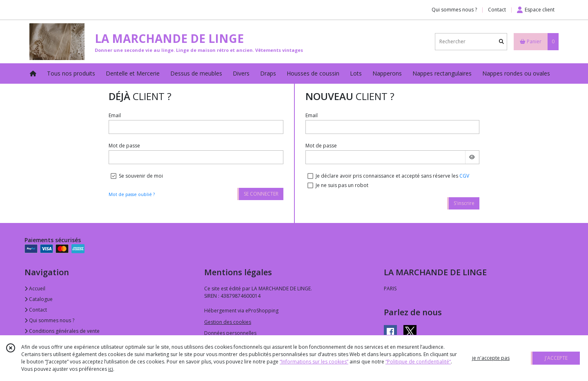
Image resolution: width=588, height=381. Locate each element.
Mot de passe (124, 146)
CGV (464, 176)
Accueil (35, 289)
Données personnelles (230, 333)
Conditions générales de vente (62, 331)
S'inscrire (464, 203)
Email (115, 115)
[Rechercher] (501, 41)
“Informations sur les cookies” (314, 362)
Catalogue (39, 299)
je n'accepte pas (491, 358)
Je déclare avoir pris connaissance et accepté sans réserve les (392, 176)
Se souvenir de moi (141, 176)
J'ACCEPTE (556, 358)
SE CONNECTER (261, 194)
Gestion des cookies (228, 322)
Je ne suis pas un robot (342, 185)
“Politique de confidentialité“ (418, 362)
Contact (497, 10)
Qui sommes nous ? (49, 320)
